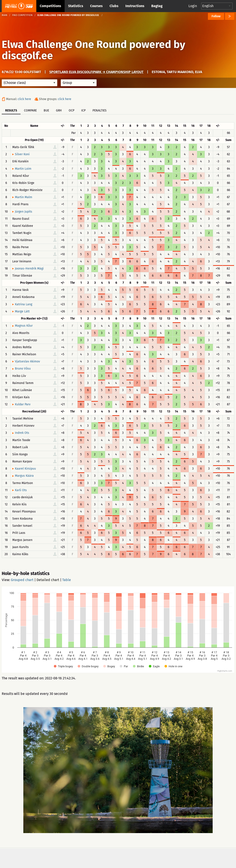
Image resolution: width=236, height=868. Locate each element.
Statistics (76, 6)
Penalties (100, 110)
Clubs (114, 6)
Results (11, 110)
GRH (59, 110)
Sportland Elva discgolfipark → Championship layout (96, 72)
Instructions (135, 6)
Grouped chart (22, 580)
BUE (46, 110)
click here (24, 99)
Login (193, 6)
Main (5, 15)
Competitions (50, 6)
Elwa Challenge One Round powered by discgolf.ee (93, 50)
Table (67, 580)
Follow (216, 16)
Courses (96, 6)
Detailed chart (48, 580)
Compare (30, 110)
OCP (72, 110)
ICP (83, 110)
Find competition (22, 15)
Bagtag (157, 6)
